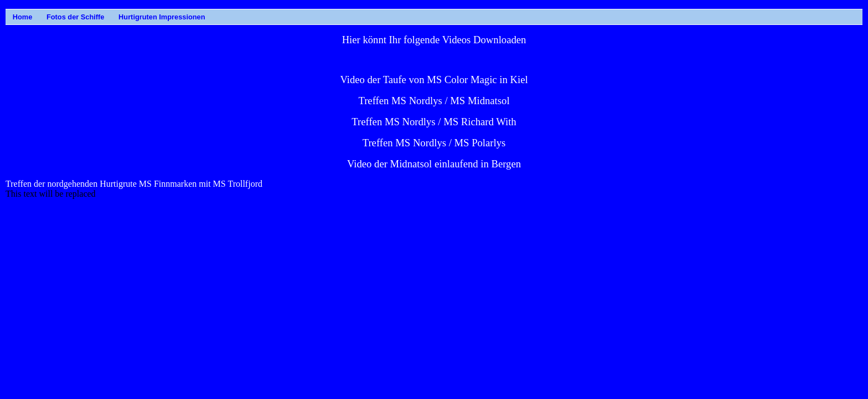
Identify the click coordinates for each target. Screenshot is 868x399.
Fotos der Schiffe (50, 17)
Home (16, 17)
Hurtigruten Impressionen (123, 17)
